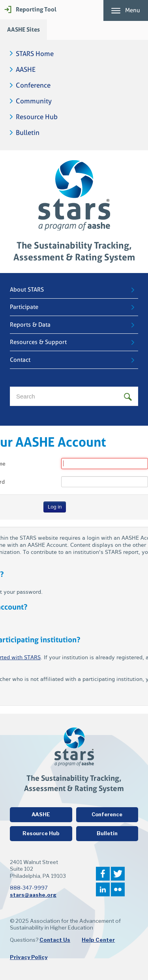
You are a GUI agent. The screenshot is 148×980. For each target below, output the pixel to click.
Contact (20, 360)
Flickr (118, 889)
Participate (24, 307)
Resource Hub (37, 117)
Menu (133, 10)
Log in (55, 507)
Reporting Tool (36, 9)
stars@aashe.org (33, 895)
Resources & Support (38, 342)
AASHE (26, 70)
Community (34, 101)
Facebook (103, 874)
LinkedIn (103, 889)
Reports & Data (30, 325)
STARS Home (35, 54)
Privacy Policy (29, 957)
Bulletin (28, 133)
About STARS (27, 290)
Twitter (118, 874)
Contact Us (55, 940)
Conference (33, 85)
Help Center (98, 940)
